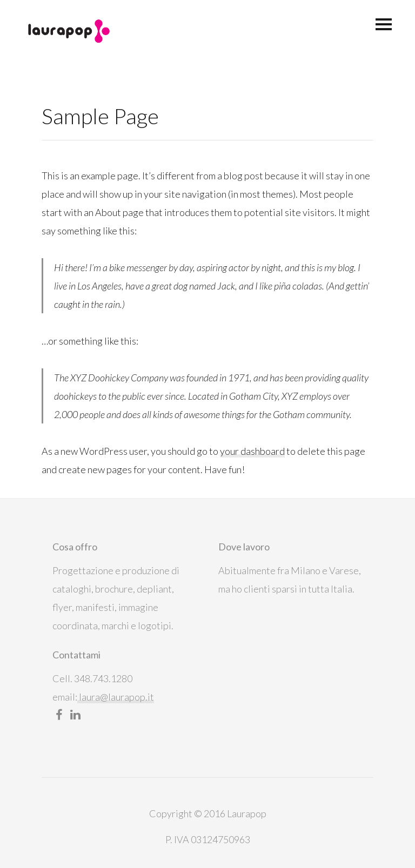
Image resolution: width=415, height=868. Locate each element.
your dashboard (252, 451)
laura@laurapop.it (116, 697)
